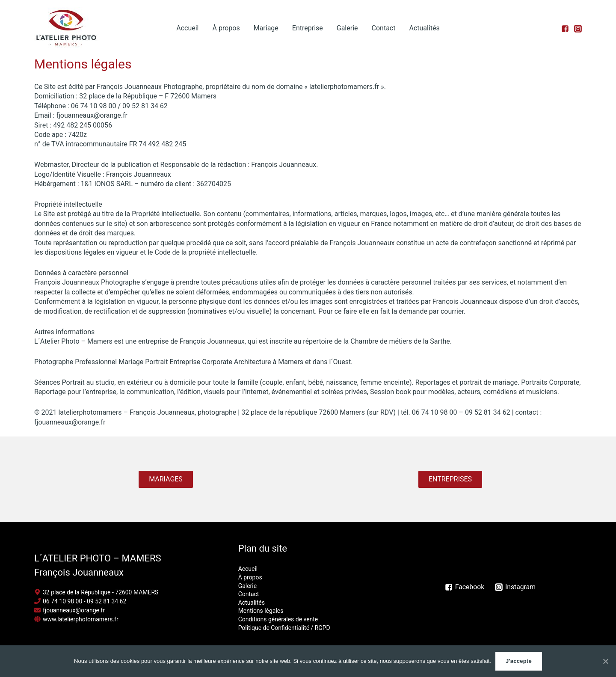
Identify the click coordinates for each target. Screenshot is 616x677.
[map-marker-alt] (96, 592)
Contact (384, 28)
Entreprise (308, 28)
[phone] (80, 601)
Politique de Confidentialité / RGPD (284, 628)
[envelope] (70, 610)
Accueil (187, 28)
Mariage (266, 28)
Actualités (424, 28)
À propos (226, 28)
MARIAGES (166, 479)
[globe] (76, 619)
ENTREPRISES (450, 479)
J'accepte (519, 661)
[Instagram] (516, 587)
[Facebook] (465, 587)
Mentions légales (261, 611)
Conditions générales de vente (278, 619)
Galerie (347, 28)
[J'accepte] (605, 661)
